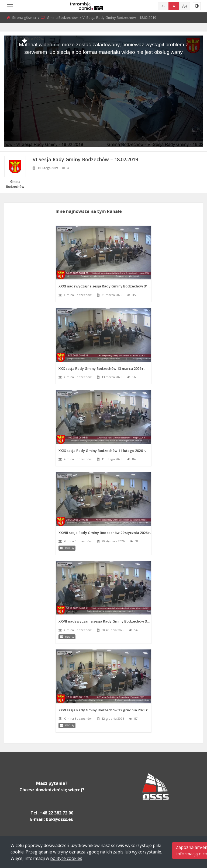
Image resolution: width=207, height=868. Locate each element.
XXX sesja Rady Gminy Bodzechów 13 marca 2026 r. (101, 368)
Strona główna (24, 17)
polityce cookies (66, 858)
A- (163, 6)
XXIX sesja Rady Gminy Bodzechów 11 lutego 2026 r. (102, 451)
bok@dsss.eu (60, 819)
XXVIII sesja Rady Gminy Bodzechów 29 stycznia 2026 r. (105, 533)
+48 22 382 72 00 (56, 813)
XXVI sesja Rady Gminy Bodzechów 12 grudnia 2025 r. (103, 710)
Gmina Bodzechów (63, 17)
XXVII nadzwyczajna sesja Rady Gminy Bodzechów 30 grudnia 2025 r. (105, 621)
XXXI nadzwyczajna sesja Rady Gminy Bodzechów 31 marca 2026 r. (105, 286)
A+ (185, 6)
